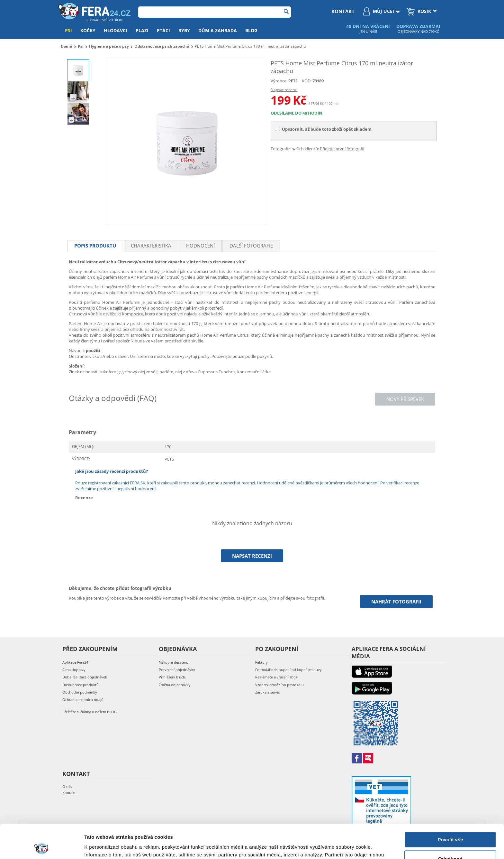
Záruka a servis (267, 692)
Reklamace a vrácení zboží (277, 677)
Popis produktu (95, 246)
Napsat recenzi (284, 90)
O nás (67, 786)
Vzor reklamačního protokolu (279, 685)
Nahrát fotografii (396, 602)
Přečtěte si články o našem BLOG (90, 712)
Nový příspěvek (405, 399)
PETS (293, 81)
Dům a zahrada (218, 30)
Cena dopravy (74, 670)
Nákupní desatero (174, 662)
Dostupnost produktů (81, 685)
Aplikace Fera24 (75, 662)
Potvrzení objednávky (177, 670)
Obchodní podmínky (80, 692)
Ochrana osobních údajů (83, 700)
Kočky (88, 30)
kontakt (343, 11)
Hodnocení (200, 246)
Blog (251, 30)
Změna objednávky (175, 685)
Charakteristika (151, 246)
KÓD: (307, 81)
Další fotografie (251, 246)
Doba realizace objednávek (85, 677)
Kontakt (69, 793)
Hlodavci (116, 30)
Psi (68, 30)
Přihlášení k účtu (173, 677)
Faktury (261, 662)
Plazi (142, 30)
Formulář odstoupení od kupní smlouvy (288, 670)
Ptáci (163, 30)
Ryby (184, 30)
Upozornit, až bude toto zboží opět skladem (324, 129)
